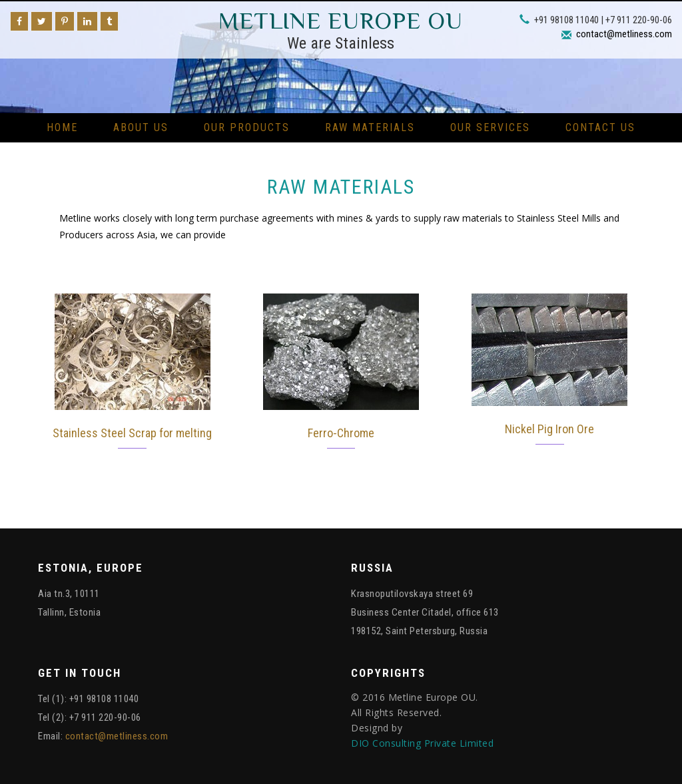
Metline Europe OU (341, 21)
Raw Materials (370, 127)
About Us (141, 127)
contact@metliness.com (624, 34)
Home (62, 127)
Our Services (490, 127)
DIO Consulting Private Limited (422, 743)
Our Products (247, 127)
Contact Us (600, 127)
